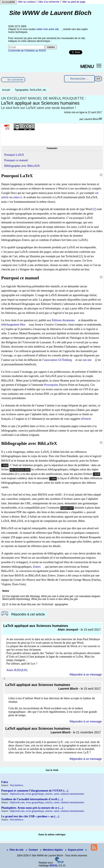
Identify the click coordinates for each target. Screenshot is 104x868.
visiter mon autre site (48, 29)
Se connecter (15, 80)
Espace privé (74, 850)
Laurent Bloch (91, 119)
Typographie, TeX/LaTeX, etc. (31, 90)
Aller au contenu (27, 2)
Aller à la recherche (49, 2)
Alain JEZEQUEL (17, 670)
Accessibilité (8, 2)
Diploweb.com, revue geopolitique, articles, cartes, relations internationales (47, 794)
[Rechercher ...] (79, 79)
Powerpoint (51, 385)
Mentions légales (52, 850)
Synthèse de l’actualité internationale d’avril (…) (32, 799)
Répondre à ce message (86, 674)
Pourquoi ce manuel (16, 160)
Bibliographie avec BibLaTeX (22, 166)
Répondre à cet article (28, 614)
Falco (5, 782)
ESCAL (54, 866)
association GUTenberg (58, 360)
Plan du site (15, 850)
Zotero (37, 567)
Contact (32, 850)
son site (87, 360)
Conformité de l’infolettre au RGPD (27, 51)
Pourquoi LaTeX (14, 155)
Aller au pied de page (74, 2)
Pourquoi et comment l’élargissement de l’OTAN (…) (35, 791)
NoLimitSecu (17, 785)
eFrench (86, 419)
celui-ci (18, 197)
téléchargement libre (13, 324)
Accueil (6, 90)
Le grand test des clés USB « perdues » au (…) (30, 816)
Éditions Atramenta (63, 320)
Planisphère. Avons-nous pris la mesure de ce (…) (32, 808)
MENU (87, 66)
